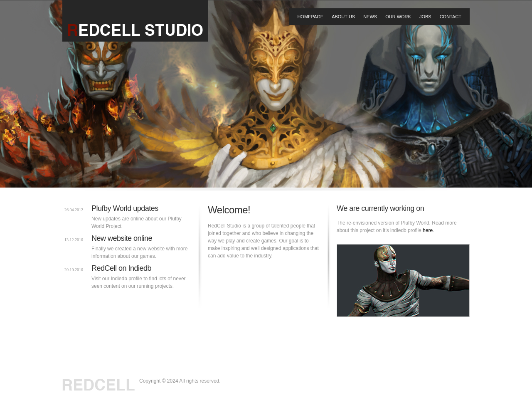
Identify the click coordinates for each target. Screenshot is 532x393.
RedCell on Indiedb (121, 268)
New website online (122, 238)
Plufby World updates (125, 208)
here (428, 230)
